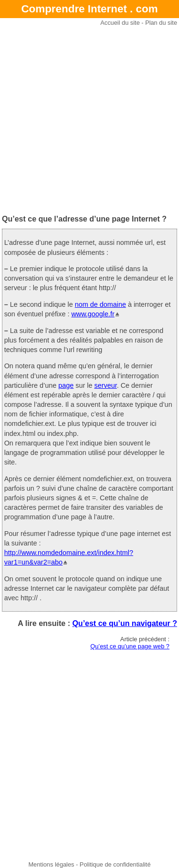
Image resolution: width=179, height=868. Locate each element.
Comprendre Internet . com (89, 9)
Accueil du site (120, 23)
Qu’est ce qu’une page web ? (130, 646)
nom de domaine (100, 304)
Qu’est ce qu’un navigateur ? (125, 623)
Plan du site (161, 23)
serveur (105, 385)
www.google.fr (93, 314)
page (66, 385)
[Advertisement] (89, 120)
